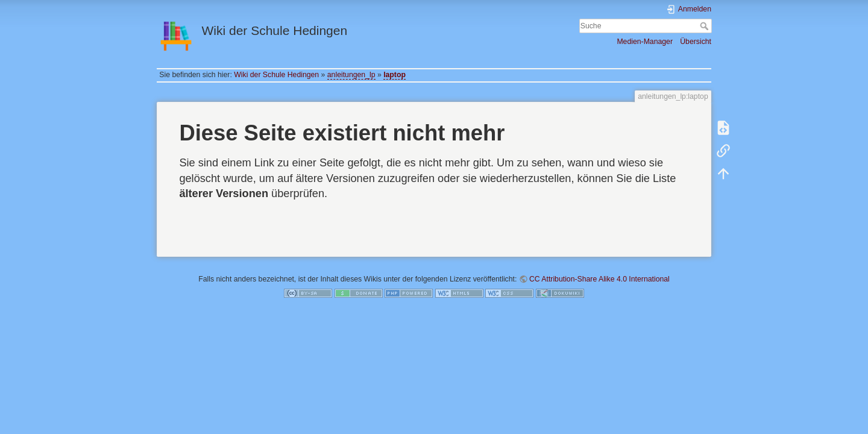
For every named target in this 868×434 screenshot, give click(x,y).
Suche (706, 26)
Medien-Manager (645, 42)
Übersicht (696, 42)
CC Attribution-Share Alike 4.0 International (599, 279)
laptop (395, 75)
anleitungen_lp (351, 75)
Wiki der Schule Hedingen (276, 75)
